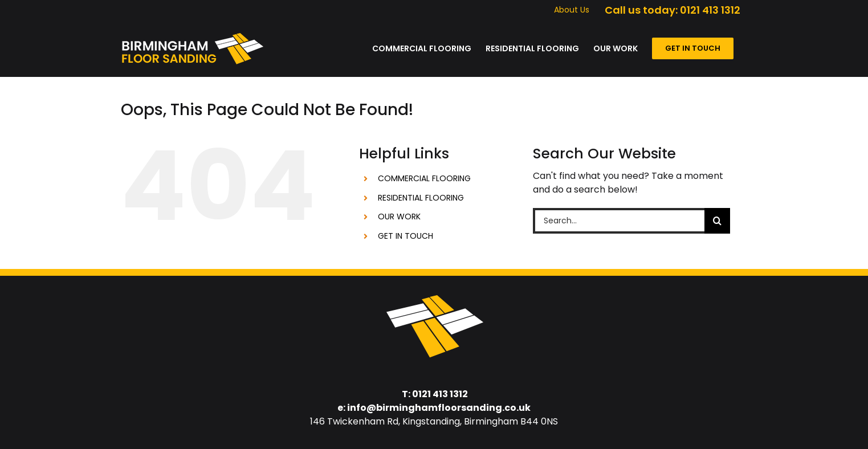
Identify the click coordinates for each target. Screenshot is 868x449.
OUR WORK (399, 217)
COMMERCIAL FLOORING (424, 178)
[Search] (717, 221)
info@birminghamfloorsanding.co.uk (439, 408)
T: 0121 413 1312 (435, 394)
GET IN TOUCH (406, 236)
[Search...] (619, 221)
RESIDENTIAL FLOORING (421, 198)
